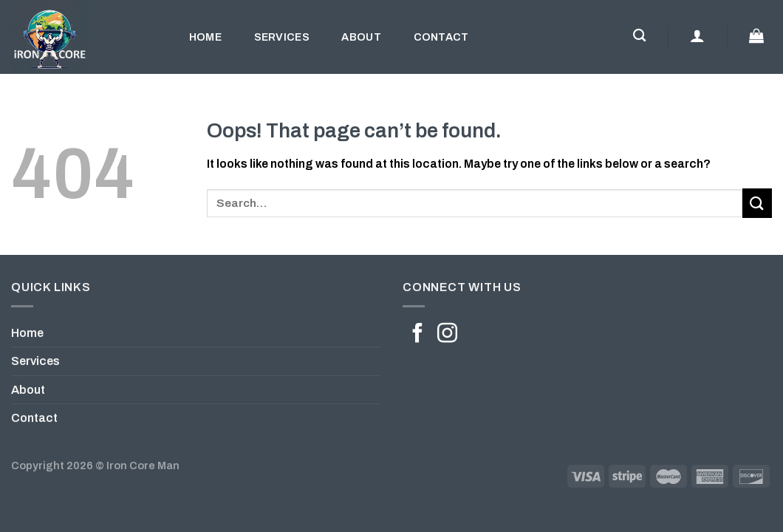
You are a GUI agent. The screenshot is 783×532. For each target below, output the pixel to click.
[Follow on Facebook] (418, 335)
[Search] (639, 36)
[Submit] (757, 203)
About (361, 37)
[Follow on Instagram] (447, 335)
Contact (441, 37)
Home (205, 37)
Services (282, 37)
